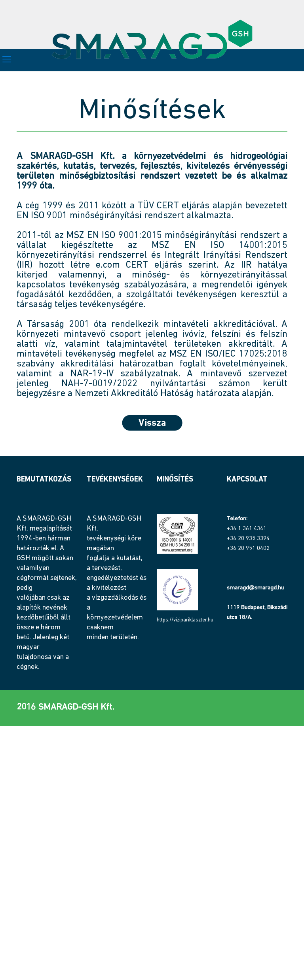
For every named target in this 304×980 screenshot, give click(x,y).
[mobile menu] (7, 60)
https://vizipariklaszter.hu (185, 620)
